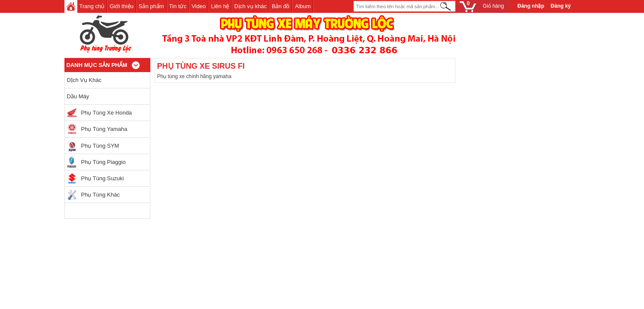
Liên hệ (220, 6)
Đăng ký (561, 6)
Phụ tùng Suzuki (103, 178)
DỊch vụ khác (84, 80)
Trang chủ (92, 6)
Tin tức (178, 6)
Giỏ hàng (484, 6)
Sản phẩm (151, 6)
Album (303, 6)
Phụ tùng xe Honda (107, 113)
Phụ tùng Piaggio (104, 162)
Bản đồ (281, 6)
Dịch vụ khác (250, 6)
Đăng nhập (531, 6)
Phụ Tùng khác (101, 195)
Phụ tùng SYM (100, 146)
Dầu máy (78, 96)
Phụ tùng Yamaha (104, 129)
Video (199, 6)
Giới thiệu (121, 6)
